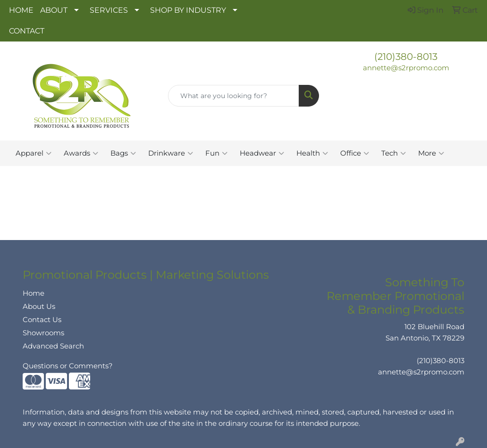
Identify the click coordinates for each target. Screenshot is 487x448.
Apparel (34, 153)
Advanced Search (53, 346)
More (431, 153)
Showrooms (43, 333)
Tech (394, 153)
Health (312, 153)
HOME (21, 10)
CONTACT (27, 31)
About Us (39, 307)
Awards (81, 153)
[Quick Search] (234, 96)
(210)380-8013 (406, 57)
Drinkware (171, 153)
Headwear (262, 153)
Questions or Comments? (68, 366)
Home (34, 293)
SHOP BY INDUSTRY (188, 10)
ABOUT (54, 10)
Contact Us (42, 320)
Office (355, 153)
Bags (123, 153)
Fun (216, 153)
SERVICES (109, 10)
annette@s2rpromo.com (406, 68)
